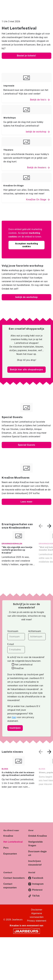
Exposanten (10, 854)
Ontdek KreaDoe (38, 836)
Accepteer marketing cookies (27, 245)
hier (14, 717)
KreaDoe (8, 836)
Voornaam (16, 635)
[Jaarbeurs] (27, 931)
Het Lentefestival (13, 842)
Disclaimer (37, 910)
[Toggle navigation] (49, 6)
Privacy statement (37, 921)
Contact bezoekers (14, 878)
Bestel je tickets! (26, 56)
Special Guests (27, 445)
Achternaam (37, 635)
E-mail (16, 648)
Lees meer (27, 502)
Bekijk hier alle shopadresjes (26, 370)
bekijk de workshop (26, 297)
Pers (6, 848)
